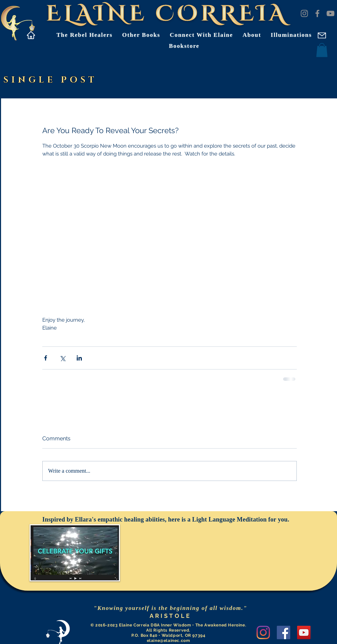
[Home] (31, 35)
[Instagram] (304, 13)
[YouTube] (330, 13)
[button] (322, 50)
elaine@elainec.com (168, 641)
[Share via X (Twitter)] (62, 358)
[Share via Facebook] (46, 358)
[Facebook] (317, 13)
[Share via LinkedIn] (79, 358)
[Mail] (322, 35)
